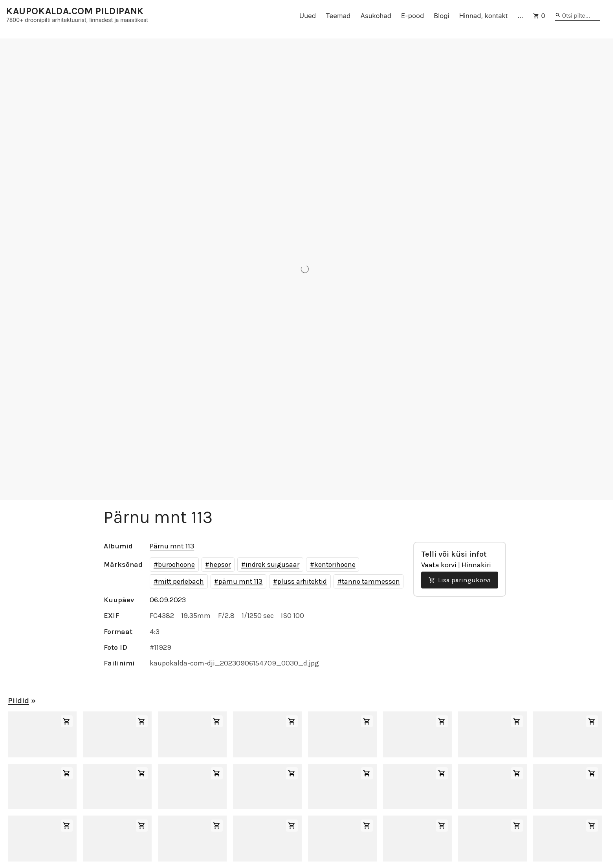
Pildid (18, 701)
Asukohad (376, 16)
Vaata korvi (439, 565)
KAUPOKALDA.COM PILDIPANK (75, 11)
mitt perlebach (181, 581)
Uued (308, 16)
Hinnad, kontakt (484, 16)
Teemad (338, 16)
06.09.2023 (168, 600)
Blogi (441, 16)
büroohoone (176, 565)
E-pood (412, 16)
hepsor (220, 565)
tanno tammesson (371, 581)
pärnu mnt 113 (240, 581)
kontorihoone (335, 565)
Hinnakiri (476, 565)
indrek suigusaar (272, 565)
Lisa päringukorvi (460, 580)
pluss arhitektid (302, 581)
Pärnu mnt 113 (172, 546)
